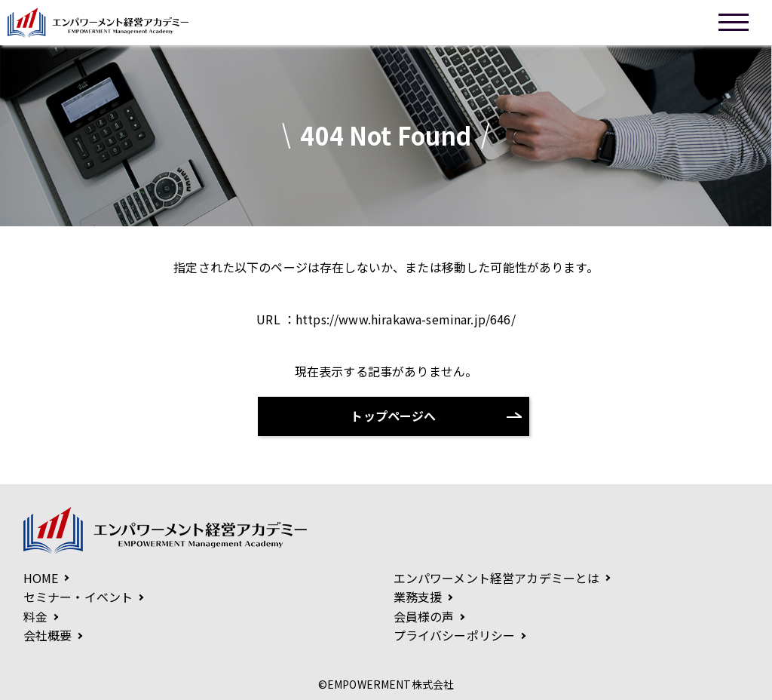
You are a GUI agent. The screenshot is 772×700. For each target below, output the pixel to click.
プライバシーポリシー (455, 635)
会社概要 (48, 635)
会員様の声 (424, 616)
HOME (41, 578)
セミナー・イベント (78, 597)
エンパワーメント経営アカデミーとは (497, 578)
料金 (35, 616)
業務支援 (418, 597)
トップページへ (393, 416)
